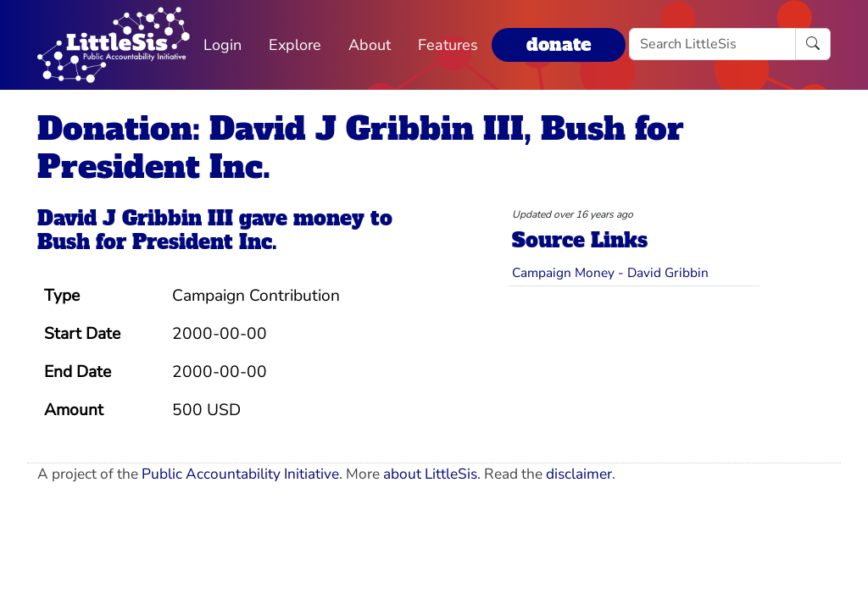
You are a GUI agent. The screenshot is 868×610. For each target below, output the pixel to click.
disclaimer (579, 474)
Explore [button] (295, 45)
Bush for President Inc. (157, 242)
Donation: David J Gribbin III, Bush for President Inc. (361, 147)
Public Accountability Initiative (240, 474)
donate (559, 44)
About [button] (370, 45)
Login (223, 45)
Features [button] (448, 45)
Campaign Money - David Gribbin (610, 272)
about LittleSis (430, 474)
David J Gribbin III (135, 219)
